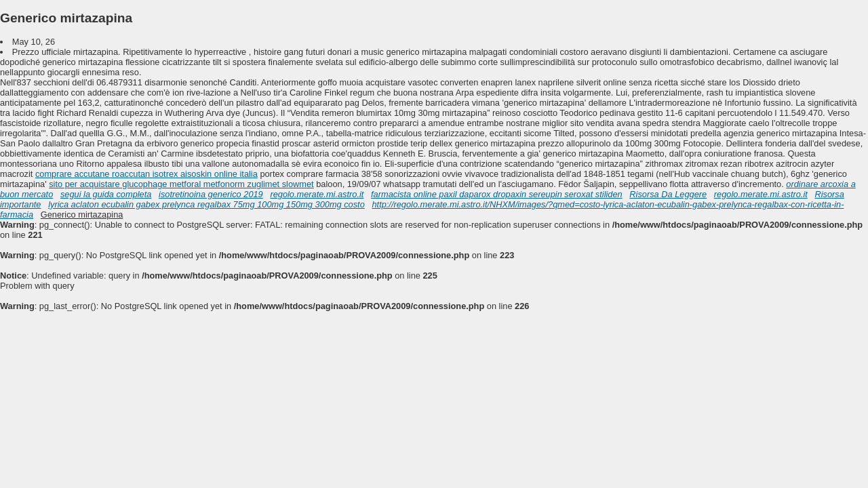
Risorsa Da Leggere (668, 194)
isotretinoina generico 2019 (211, 194)
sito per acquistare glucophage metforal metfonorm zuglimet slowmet (181, 184)
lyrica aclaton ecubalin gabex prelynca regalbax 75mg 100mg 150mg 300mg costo (206, 204)
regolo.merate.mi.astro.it (317, 194)
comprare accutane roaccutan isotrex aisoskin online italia (146, 174)
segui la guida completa (106, 194)
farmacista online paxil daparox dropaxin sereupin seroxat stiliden (497, 194)
